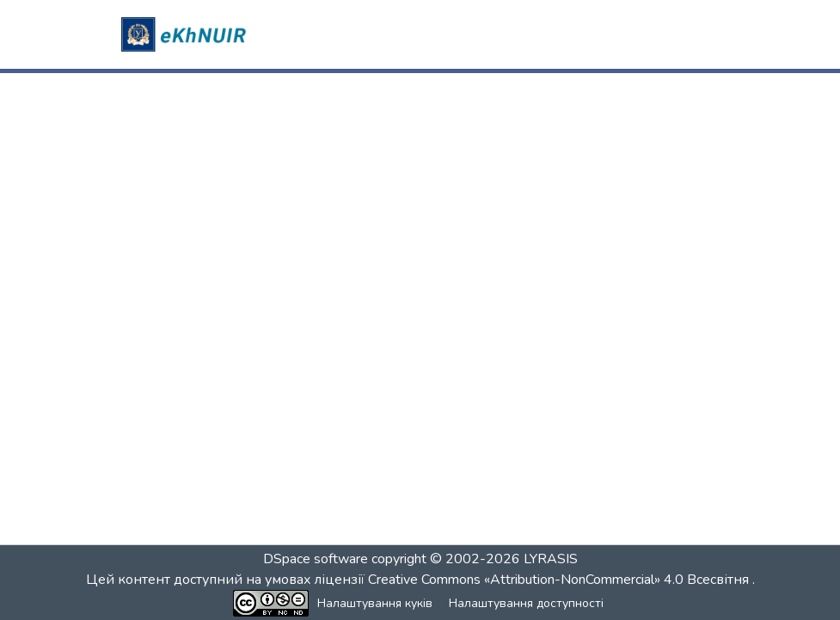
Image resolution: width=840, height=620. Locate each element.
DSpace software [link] (316, 559)
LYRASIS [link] (551, 559)
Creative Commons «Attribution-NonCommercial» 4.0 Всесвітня (560, 580)
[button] (186, 34)
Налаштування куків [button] (375, 603)
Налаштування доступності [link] (526, 603)
